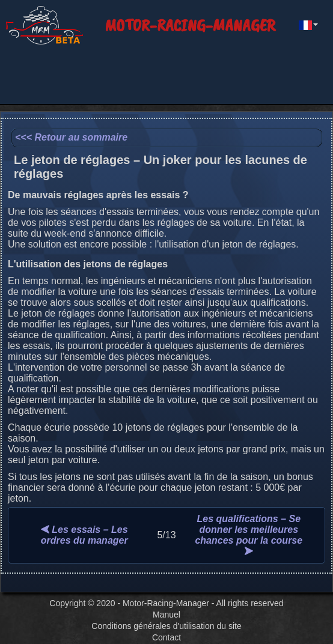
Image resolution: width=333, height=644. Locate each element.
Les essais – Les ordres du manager (84, 535)
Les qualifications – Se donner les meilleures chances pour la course (249, 534)
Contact (166, 637)
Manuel (166, 615)
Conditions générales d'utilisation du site (166, 626)
